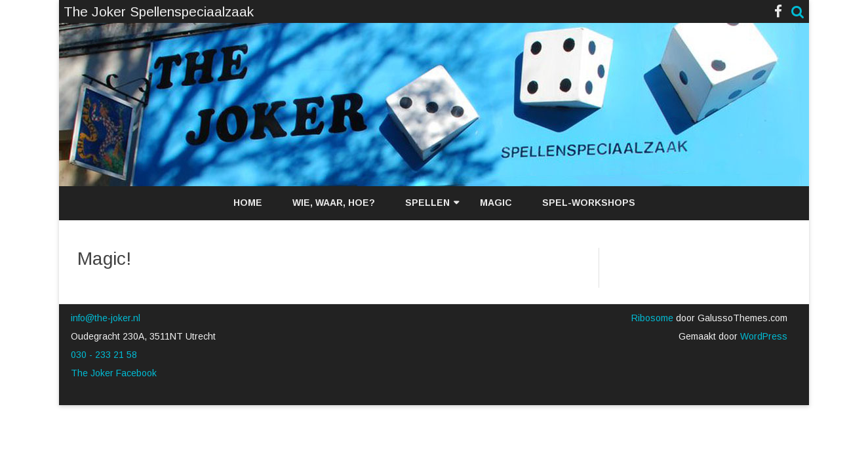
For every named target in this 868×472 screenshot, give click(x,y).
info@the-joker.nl (106, 318)
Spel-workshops (589, 203)
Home (248, 203)
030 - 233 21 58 (104, 355)
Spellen (427, 203)
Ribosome (652, 318)
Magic (496, 203)
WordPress (762, 336)
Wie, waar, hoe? (334, 203)
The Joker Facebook (114, 373)
